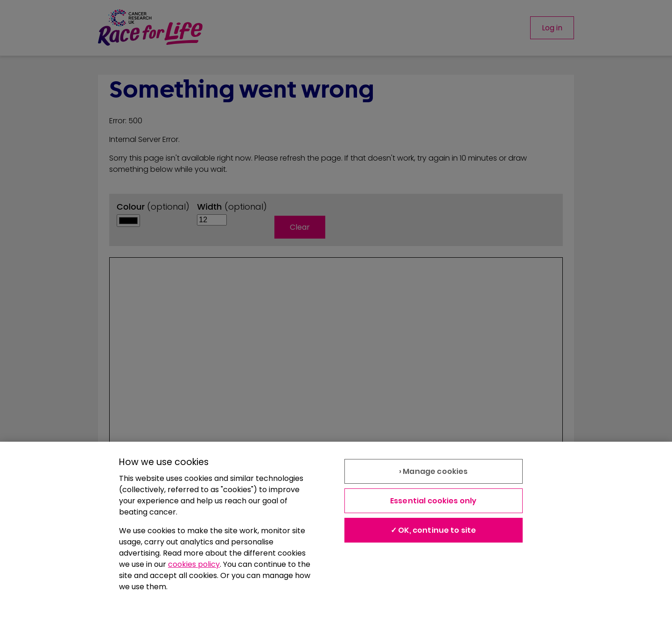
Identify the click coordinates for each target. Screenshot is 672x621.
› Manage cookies (434, 471)
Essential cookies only (434, 501)
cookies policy (194, 564)
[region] (336, 531)
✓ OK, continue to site (434, 530)
